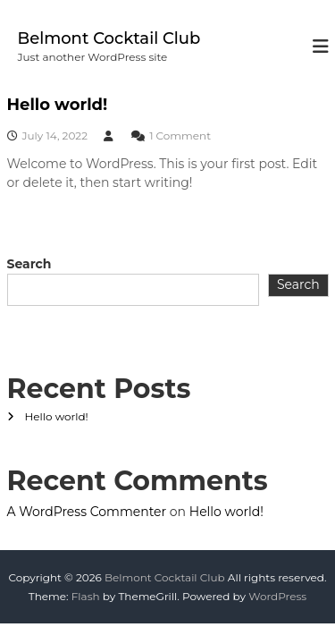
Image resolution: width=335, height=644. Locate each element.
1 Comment (180, 136)
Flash (86, 596)
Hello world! (58, 105)
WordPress (277, 596)
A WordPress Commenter (87, 512)
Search (29, 264)
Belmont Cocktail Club (109, 38)
